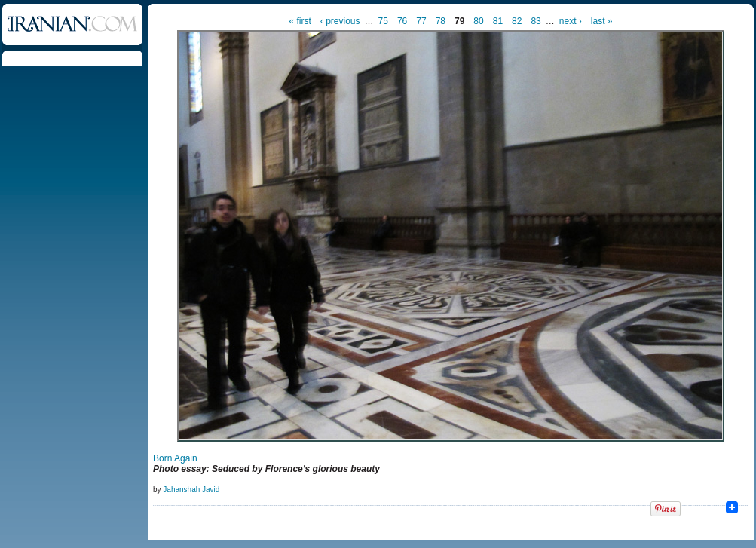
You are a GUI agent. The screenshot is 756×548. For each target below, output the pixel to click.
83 (536, 21)
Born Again (175, 458)
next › (571, 21)
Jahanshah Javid (191, 490)
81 (498, 21)
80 (478, 21)
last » (602, 21)
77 (421, 21)
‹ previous (340, 21)
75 (383, 21)
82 (517, 21)
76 (402, 21)
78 (441, 21)
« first (300, 21)
